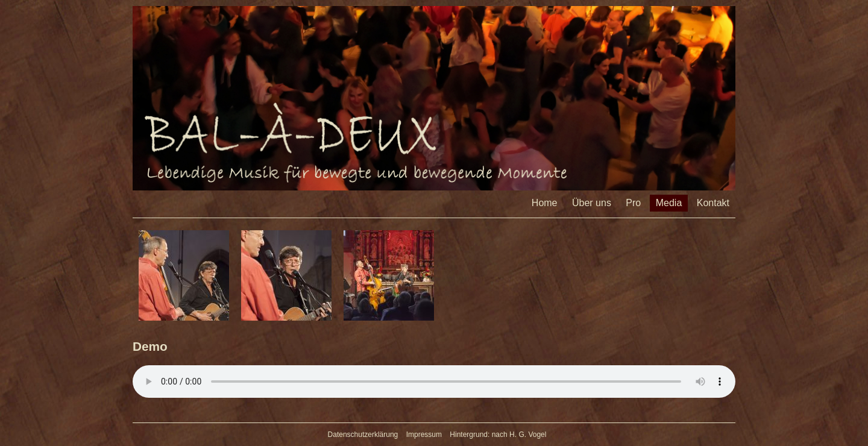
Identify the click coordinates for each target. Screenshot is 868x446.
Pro (633, 203)
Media (669, 203)
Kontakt (713, 203)
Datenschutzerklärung (363, 435)
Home (545, 203)
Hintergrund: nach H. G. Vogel (498, 435)
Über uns (592, 203)
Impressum (424, 435)
